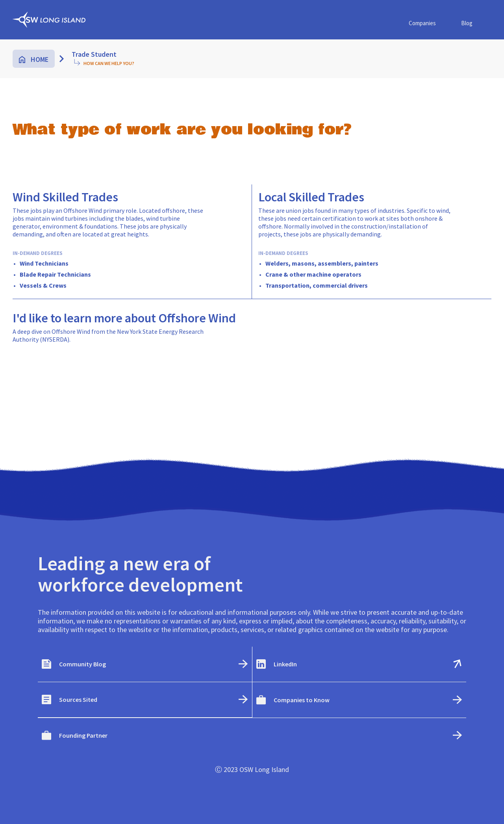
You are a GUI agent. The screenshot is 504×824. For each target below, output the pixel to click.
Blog (467, 23)
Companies (422, 23)
